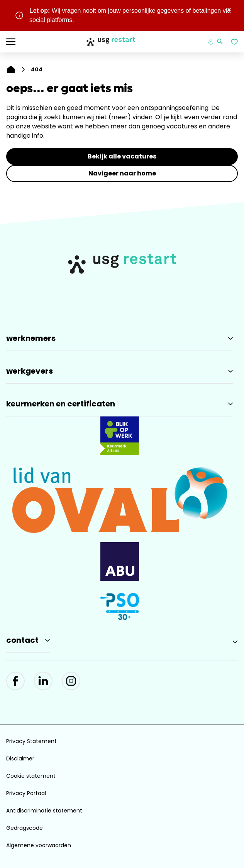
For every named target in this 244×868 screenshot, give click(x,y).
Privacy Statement (31, 741)
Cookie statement (31, 776)
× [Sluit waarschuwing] (229, 10)
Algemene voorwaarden (39, 845)
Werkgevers (30, 371)
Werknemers (31, 338)
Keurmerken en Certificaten (61, 404)
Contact (22, 640)
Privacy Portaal (26, 793)
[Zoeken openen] (220, 42)
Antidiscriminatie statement (44, 811)
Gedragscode (25, 828)
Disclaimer (20, 758)
